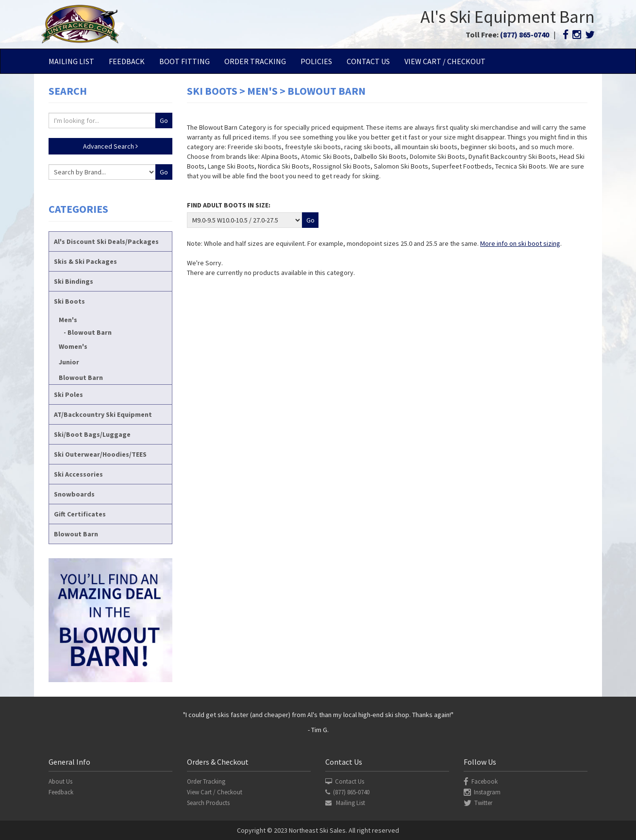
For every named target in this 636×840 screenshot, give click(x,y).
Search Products (208, 803)
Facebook (481, 781)
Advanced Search (110, 146)
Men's (68, 320)
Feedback (127, 61)
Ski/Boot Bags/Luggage (92, 434)
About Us (60, 781)
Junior (69, 362)
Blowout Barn (90, 332)
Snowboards (74, 494)
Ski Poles (68, 394)
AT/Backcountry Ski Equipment (103, 414)
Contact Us (368, 61)
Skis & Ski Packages (85, 261)
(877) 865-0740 (525, 34)
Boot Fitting (184, 61)
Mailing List (71, 61)
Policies (316, 61)
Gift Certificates (80, 514)
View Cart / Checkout (445, 61)
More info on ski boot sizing (520, 243)
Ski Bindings (74, 281)
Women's (73, 346)
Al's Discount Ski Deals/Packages (106, 241)
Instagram (482, 792)
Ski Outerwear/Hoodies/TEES (100, 454)
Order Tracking (255, 61)
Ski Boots (69, 301)
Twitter (478, 803)
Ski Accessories (78, 474)
